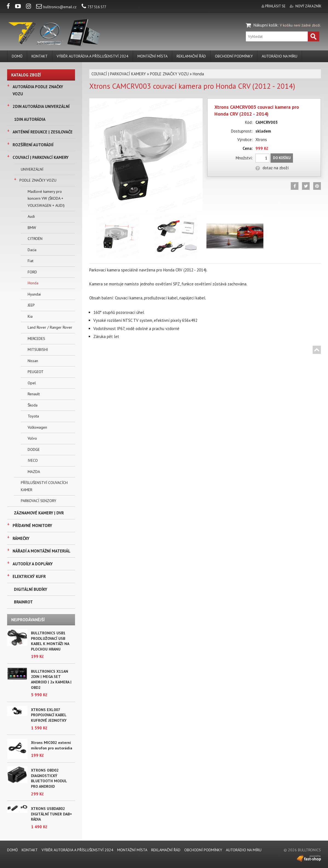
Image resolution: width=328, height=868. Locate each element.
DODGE (34, 449)
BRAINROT (23, 602)
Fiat (31, 261)
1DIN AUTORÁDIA (30, 119)
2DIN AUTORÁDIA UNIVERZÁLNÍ (41, 106)
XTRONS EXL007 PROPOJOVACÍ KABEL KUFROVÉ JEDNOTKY (49, 715)
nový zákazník (308, 6)
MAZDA (34, 472)
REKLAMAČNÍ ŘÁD (191, 56)
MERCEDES (36, 339)
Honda (33, 283)
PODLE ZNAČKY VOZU (38, 180)
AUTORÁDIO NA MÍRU (280, 56)
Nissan (33, 361)
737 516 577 (94, 7)
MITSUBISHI (38, 350)
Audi (31, 216)
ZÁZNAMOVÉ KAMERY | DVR (39, 513)
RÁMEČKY (21, 538)
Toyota (33, 416)
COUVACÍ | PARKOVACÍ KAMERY (41, 157)
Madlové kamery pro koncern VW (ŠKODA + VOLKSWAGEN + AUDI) (46, 198)
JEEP (31, 305)
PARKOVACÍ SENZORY (38, 501)
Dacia (32, 250)
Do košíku (282, 158)
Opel (32, 383)
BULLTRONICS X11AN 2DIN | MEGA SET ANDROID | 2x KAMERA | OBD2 (51, 679)
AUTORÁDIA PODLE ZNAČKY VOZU (38, 90)
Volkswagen (37, 427)
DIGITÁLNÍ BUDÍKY (31, 589)
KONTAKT (40, 56)
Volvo (32, 438)
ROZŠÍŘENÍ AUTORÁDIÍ (33, 145)
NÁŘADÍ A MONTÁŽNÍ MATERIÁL (41, 551)
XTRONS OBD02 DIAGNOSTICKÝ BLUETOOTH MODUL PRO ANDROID (49, 778)
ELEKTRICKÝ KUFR (29, 576)
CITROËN (35, 239)
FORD (32, 272)
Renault (34, 394)
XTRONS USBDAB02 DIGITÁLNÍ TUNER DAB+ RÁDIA (51, 814)
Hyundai (34, 294)
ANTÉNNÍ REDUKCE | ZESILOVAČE (43, 132)
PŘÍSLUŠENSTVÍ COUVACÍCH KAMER (44, 486)
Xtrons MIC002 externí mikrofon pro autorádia (52, 745)
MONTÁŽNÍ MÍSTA (153, 56)
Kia (30, 316)
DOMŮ (17, 56)
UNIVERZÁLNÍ (32, 169)
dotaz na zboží (272, 168)
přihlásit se (275, 6)
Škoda (33, 405)
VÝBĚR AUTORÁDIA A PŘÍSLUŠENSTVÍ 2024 (93, 56)
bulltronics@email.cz (56, 7)
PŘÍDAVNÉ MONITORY (32, 525)
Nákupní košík (266, 25)
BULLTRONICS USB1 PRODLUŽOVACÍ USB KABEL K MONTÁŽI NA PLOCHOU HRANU (50, 641)
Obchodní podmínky (234, 56)
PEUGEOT (36, 372)
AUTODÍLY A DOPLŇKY (33, 564)
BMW (32, 228)
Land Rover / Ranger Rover (50, 327)
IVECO (33, 460)
